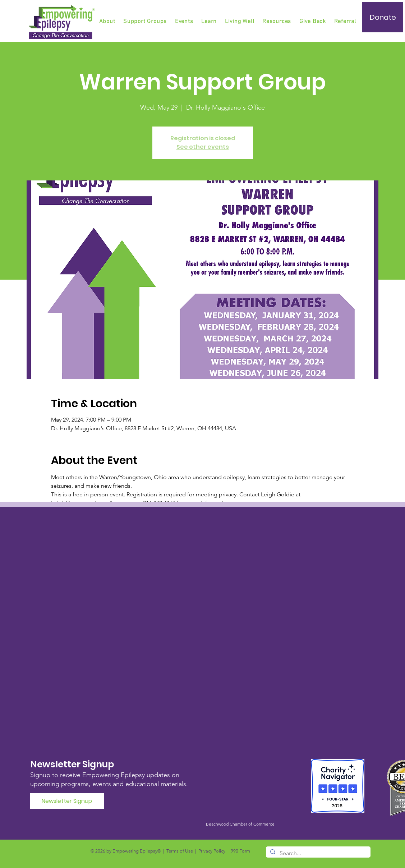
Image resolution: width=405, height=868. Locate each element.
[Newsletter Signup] (67, 801)
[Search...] (317, 853)
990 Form (240, 851)
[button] (146, 22)
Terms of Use (180, 851)
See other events (203, 147)
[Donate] (383, 17)
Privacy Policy (212, 851)
